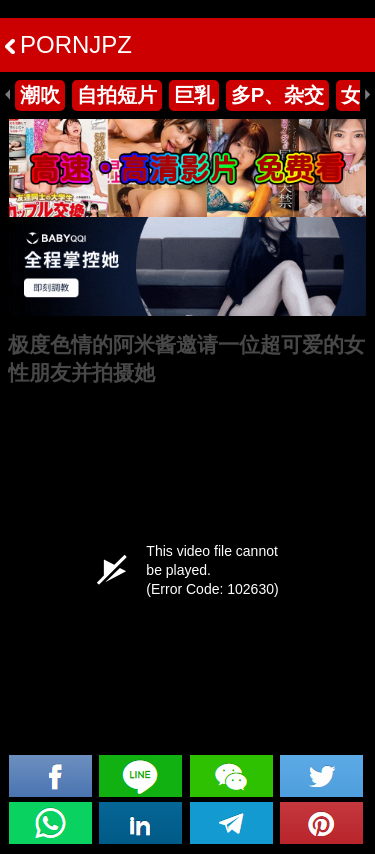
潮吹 (40, 95)
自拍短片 (117, 95)
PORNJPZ (68, 44)
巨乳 (194, 95)
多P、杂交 (278, 95)
